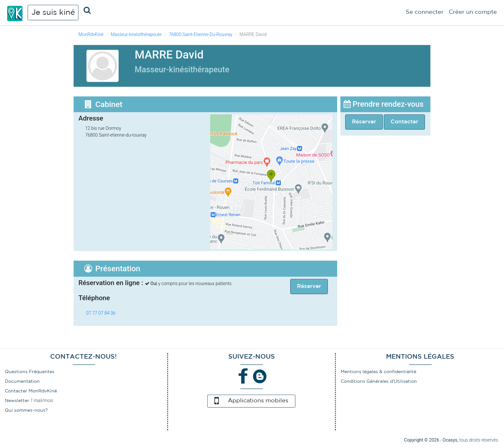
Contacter (404, 122)
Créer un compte (473, 12)
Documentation (22, 381)
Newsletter (17, 401)
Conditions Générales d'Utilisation (379, 381)
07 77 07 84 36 (101, 313)
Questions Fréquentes (30, 372)
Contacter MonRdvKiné (31, 391)
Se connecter (425, 12)
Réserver (364, 122)
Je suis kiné (53, 13)
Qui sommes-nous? (26, 410)
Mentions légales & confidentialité (378, 372)
